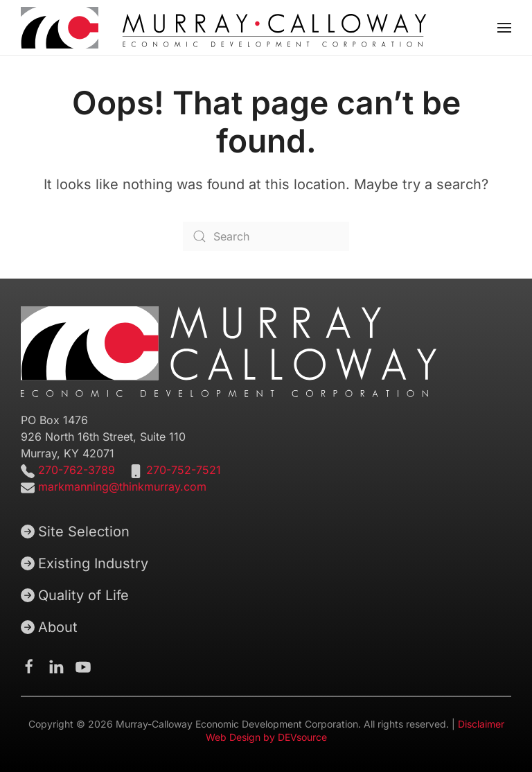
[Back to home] (224, 28)
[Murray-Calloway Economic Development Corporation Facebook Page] (29, 665)
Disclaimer (481, 724)
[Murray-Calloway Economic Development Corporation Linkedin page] (56, 665)
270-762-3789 (75, 470)
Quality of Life (75, 595)
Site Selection (75, 532)
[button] (504, 28)
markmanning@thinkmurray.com (122, 486)
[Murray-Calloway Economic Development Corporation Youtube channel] (83, 665)
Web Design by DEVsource (266, 737)
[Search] (266, 236)
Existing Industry (85, 563)
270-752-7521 (184, 470)
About (49, 627)
